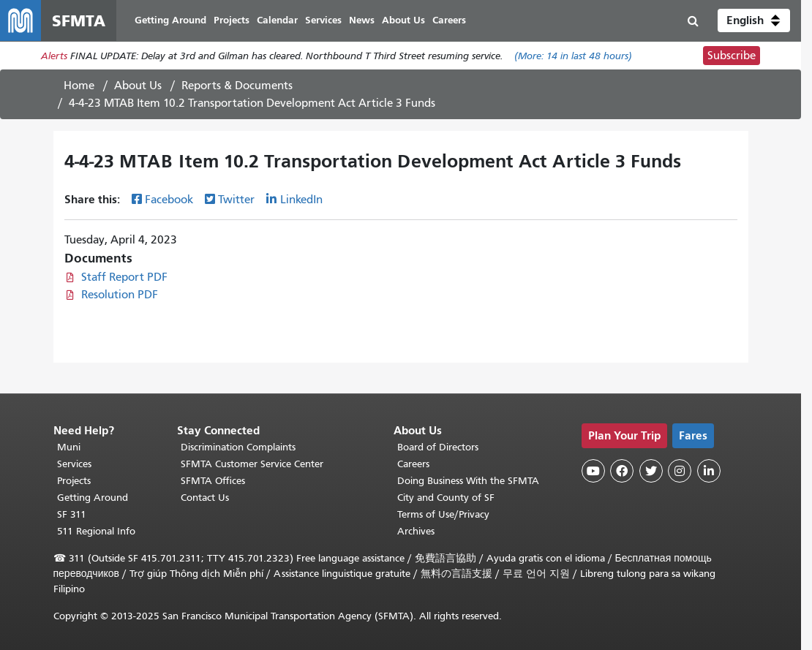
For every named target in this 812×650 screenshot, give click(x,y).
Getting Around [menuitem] (170, 20)
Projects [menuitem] (232, 20)
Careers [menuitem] (449, 20)
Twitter (236, 200)
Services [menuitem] (323, 20)
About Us (138, 86)
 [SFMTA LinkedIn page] (709, 471)
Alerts (54, 56)
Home (79, 86)
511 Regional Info (96, 531)
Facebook (169, 200)
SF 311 (72, 514)
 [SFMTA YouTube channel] (593, 471)
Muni (69, 447)
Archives (416, 531)
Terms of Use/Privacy (443, 514)
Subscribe (732, 56)
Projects (74, 481)
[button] (754, 20)
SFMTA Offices (213, 481)
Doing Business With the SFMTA (468, 481)
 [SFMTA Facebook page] (622, 471)
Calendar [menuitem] (277, 20)
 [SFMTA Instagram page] (680, 471)
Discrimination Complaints (238, 447)
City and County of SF (446, 498)
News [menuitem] (362, 20)
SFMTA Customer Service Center (252, 464)
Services (74, 464)
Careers (413, 464)
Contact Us (205, 498)
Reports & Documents (237, 86)
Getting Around (93, 498)
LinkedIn (301, 200)
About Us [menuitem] (403, 20)
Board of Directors (438, 447)
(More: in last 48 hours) (573, 56)
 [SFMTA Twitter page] (651, 471)
